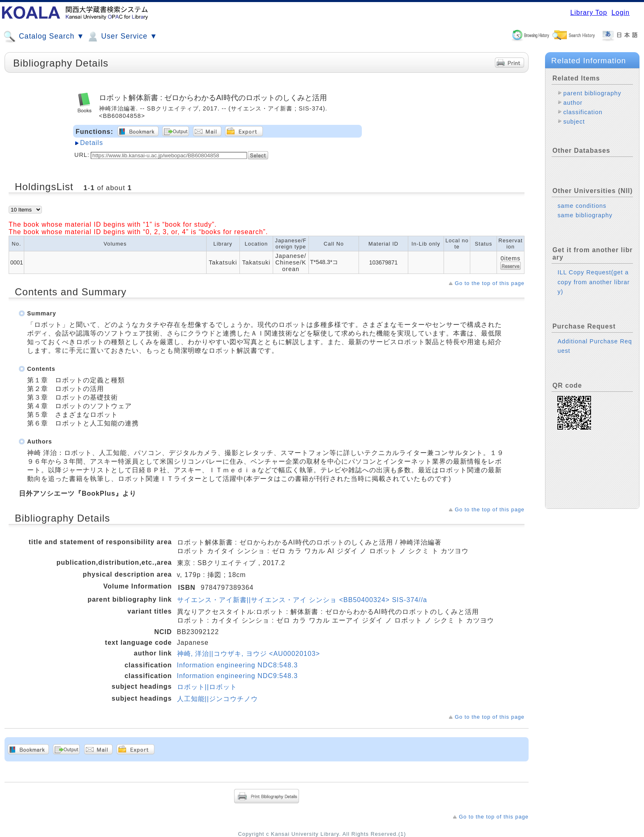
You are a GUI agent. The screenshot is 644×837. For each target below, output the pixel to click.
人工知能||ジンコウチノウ (217, 699)
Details (92, 143)
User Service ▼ (122, 37)
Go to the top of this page (490, 283)
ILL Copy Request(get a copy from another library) (593, 282)
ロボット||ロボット (207, 687)
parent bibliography (592, 93)
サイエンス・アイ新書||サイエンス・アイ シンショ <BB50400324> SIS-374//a (302, 600)
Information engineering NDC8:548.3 (238, 665)
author (573, 103)
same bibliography (585, 215)
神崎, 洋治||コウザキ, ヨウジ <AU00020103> (249, 654)
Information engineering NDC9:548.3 (238, 676)
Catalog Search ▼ (44, 37)
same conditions (582, 206)
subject (574, 122)
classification (583, 112)
